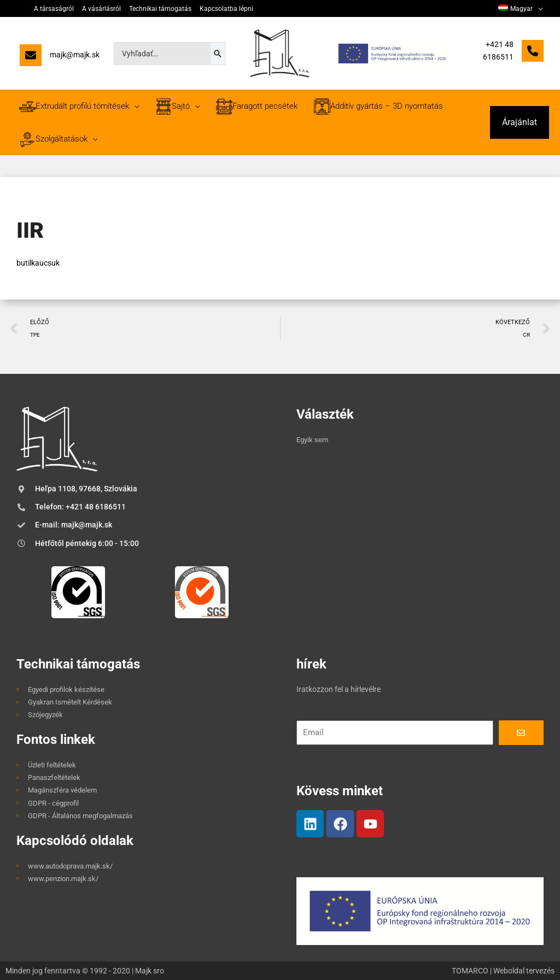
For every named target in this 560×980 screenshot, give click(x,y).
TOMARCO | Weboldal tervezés (503, 971)
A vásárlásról (101, 9)
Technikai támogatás (160, 9)
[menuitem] (520, 9)
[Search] (218, 54)
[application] (538, 9)
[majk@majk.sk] (60, 58)
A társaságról (54, 9)
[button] (520, 122)
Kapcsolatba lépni (226, 9)
